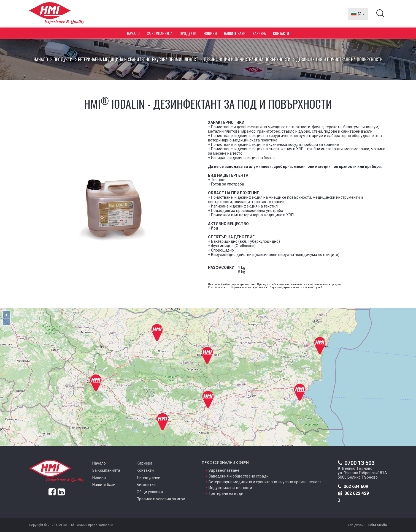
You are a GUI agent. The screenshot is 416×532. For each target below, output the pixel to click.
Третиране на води (226, 493)
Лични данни (148, 478)
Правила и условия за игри (161, 499)
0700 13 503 (356, 463)
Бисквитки (146, 485)
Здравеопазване (224, 470)
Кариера (259, 33)
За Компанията (160, 33)
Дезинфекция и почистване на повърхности (247, 59)
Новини (210, 33)
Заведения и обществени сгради (239, 476)
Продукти (188, 33)
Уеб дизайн (367, 525)
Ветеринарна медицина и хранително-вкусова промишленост (138, 59)
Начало (133, 33)
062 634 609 (353, 486)
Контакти (281, 33)
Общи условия (150, 492)
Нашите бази (235, 33)
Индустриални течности (230, 488)
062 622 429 (353, 493)
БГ (358, 14)
